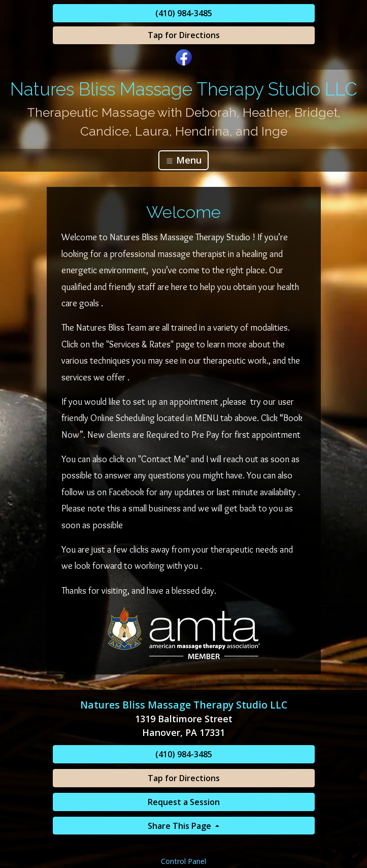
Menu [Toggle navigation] (183, 160)
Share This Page (180, 826)
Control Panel (183, 861)
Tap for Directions (184, 35)
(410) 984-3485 (184, 13)
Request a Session (184, 802)
